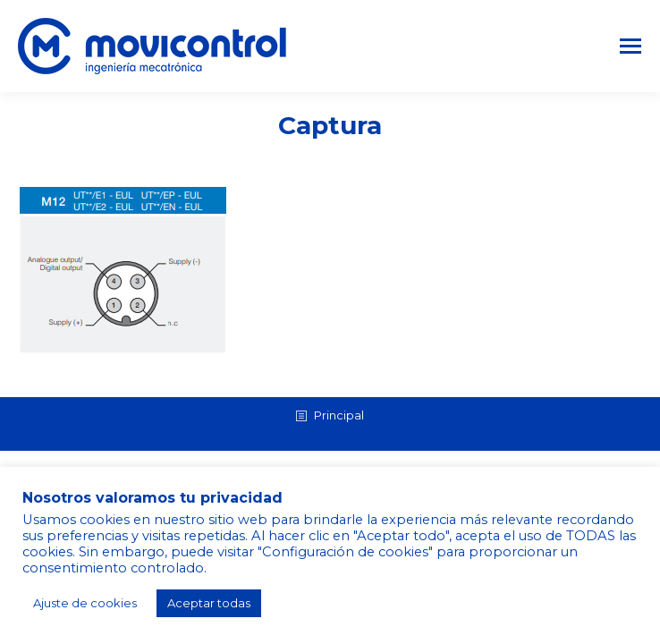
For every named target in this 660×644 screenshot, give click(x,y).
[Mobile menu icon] (630, 46)
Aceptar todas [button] (209, 603)
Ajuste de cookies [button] (85, 603)
